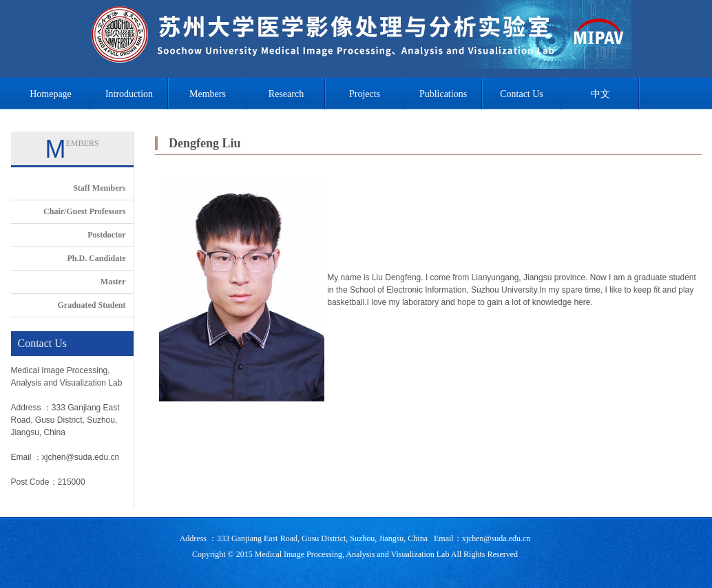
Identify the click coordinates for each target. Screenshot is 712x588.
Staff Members (99, 188)
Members (208, 94)
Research (286, 94)
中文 (600, 94)
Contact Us (522, 94)
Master (113, 282)
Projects (365, 94)
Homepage (51, 94)
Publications (443, 94)
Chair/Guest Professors (84, 211)
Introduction (129, 94)
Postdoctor (106, 235)
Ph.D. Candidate (96, 258)
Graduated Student (91, 305)
